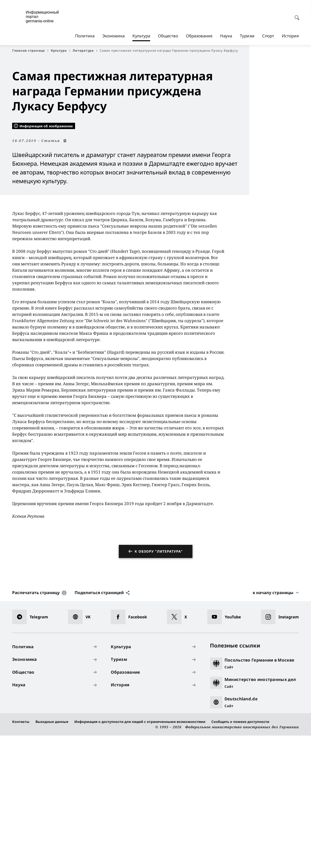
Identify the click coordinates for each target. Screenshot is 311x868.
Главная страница (30, 50)
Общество (168, 36)
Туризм (247, 36)
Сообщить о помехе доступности (240, 854)
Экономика (113, 36)
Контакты (21, 854)
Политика (85, 36)
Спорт (268, 36)
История (290, 36)
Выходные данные (52, 854)
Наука (226, 36)
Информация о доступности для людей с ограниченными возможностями (140, 854)
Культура (141, 36)
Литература (85, 50)
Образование (199, 36)
